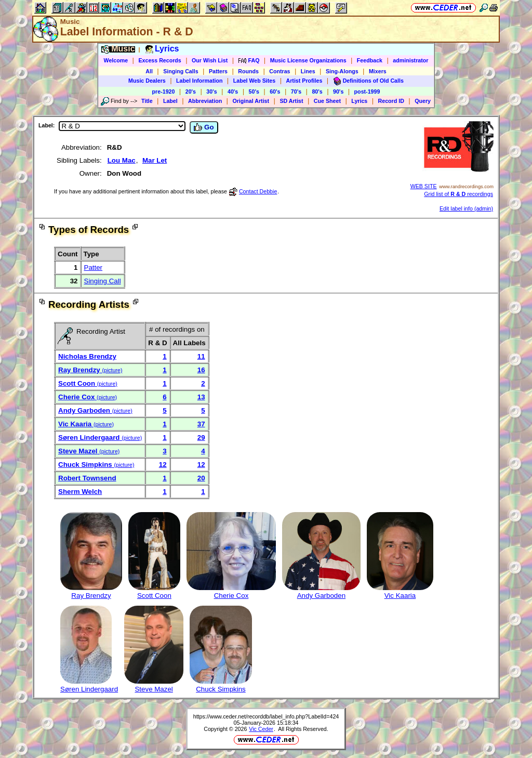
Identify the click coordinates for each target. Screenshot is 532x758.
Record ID (391, 101)
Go (204, 127)
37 (201, 424)
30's (211, 92)
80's (317, 92)
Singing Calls (181, 71)
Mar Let (155, 160)
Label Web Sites (255, 81)
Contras (280, 71)
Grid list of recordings (458, 194)
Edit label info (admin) (466, 208)
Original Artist (251, 101)
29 (201, 437)
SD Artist (291, 101)
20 (201, 478)
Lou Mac (122, 160)
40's (233, 92)
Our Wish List (210, 60)
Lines (308, 71)
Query (423, 101)
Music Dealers (147, 81)
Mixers (378, 71)
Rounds (248, 71)
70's (296, 92)
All (149, 71)
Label (170, 101)
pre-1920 (164, 92)
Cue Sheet (327, 101)
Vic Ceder (261, 729)
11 (201, 356)
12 (163, 465)
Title (147, 101)
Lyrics (359, 101)
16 (201, 370)
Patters (218, 71)
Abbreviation (205, 101)
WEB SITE (424, 186)
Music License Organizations (308, 60)
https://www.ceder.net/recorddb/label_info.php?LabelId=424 (266, 716)
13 (201, 397)
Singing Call (103, 281)
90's (338, 92)
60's (275, 92)
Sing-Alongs (342, 71)
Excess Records (159, 60)
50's (254, 92)
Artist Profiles (304, 81)
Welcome (116, 60)
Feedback (370, 60)
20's (191, 92)
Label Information (199, 81)
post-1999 (367, 92)
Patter (94, 267)
